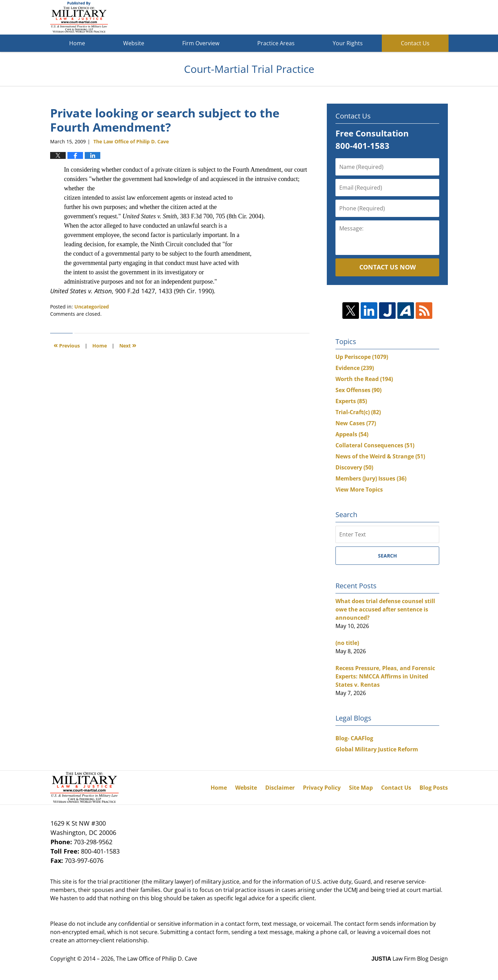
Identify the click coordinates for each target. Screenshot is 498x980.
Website (134, 43)
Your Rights (348, 43)
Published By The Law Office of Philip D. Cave (397, 17)
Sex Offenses (358, 390)
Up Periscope (362, 357)
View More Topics (359, 489)
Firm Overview (201, 43)
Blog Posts (434, 788)
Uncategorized (92, 307)
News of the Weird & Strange (380, 456)
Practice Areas (276, 43)
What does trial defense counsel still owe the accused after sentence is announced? (385, 609)
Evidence (355, 368)
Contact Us (415, 43)
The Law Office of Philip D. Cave (157, 959)
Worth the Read (364, 379)
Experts (351, 401)
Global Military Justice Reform (377, 749)
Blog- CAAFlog (354, 738)
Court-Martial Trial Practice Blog (79, 17)
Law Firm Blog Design (410, 959)
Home (77, 43)
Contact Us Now (388, 267)
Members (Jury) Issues (371, 478)
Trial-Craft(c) (358, 412)
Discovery (354, 467)
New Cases (356, 423)
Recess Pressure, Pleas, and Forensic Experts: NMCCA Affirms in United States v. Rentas (385, 676)
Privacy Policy (322, 788)
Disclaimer (280, 788)
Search (388, 556)
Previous (67, 345)
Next (128, 345)
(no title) (347, 643)
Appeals (352, 434)
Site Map (361, 788)
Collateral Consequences (375, 445)
